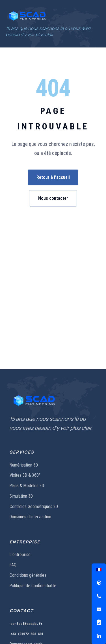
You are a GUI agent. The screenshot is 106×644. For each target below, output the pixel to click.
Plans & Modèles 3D (27, 486)
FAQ (13, 565)
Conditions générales (28, 575)
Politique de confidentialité (33, 586)
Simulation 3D (21, 496)
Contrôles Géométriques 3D (34, 507)
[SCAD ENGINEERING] (27, 16)
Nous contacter (53, 198)
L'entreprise (20, 555)
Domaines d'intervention (30, 517)
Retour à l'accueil (53, 177)
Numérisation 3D (24, 465)
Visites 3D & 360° (25, 475)
